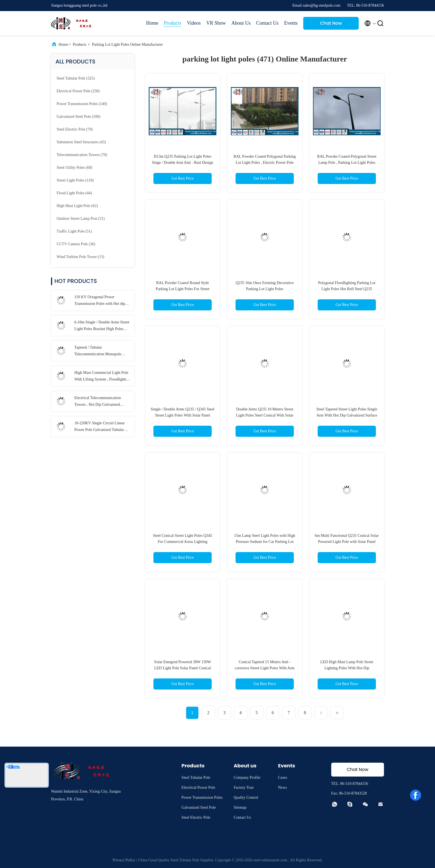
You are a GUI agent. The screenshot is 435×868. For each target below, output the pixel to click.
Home (152, 23)
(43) (81, 142)
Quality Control (246, 797)
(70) (75, 129)
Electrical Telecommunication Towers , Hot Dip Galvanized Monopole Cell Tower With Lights (101, 402)
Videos (194, 23)
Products (173, 23)
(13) (80, 257)
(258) (78, 91)
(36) (76, 244)
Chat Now (331, 23)
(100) (78, 117)
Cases (283, 778)
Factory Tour (244, 787)
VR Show (216, 23)
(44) (74, 193)
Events (291, 23)
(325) (76, 78)
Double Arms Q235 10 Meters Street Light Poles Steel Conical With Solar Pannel (265, 415)
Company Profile (247, 778)
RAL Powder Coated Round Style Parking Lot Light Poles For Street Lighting (182, 289)
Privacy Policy (124, 860)
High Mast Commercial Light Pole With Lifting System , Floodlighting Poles (102, 377)
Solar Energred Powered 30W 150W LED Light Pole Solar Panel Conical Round (183, 668)
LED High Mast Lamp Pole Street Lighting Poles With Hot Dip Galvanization (347, 668)
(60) (74, 168)
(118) (75, 180)
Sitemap (240, 807)
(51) (74, 231)
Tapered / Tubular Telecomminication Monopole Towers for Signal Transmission (99, 351)
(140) (82, 104)
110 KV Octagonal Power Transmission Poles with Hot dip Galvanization (100, 301)
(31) (81, 219)
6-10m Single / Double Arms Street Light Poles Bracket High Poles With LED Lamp (102, 326)
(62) (77, 206)
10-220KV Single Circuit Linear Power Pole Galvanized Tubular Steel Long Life (99, 427)
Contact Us (268, 23)
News (282, 787)
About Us (241, 23)
